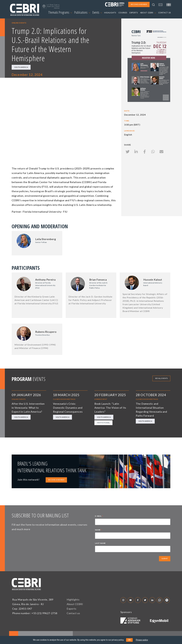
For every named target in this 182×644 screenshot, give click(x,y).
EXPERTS (134, 13)
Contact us (73, 613)
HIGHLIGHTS (110, 13)
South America (21, 67)
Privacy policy (142, 640)
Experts (72, 609)
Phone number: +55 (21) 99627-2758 (35, 613)
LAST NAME (100, 543)
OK (129, 640)
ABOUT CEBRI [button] (148, 13)
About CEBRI (75, 604)
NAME (98, 530)
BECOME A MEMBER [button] (139, 4)
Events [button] (97, 12)
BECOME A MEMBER (56, 480)
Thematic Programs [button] (60, 12)
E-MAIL (99, 516)
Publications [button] (82, 12)
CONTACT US (165, 13)
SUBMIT (165, 559)
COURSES (123, 13)
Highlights (73, 600)
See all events (161, 378)
